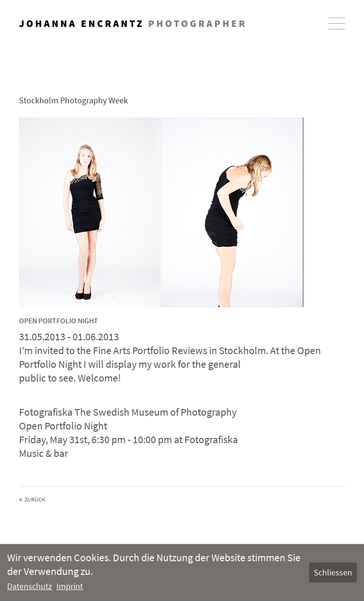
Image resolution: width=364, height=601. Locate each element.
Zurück (35, 499)
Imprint (70, 586)
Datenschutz (30, 586)
